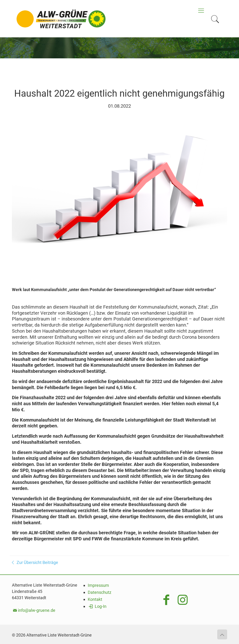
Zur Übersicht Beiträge (34, 562)
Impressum (98, 585)
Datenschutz (100, 592)
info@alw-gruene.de (37, 610)
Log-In (97, 606)
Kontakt (95, 599)
